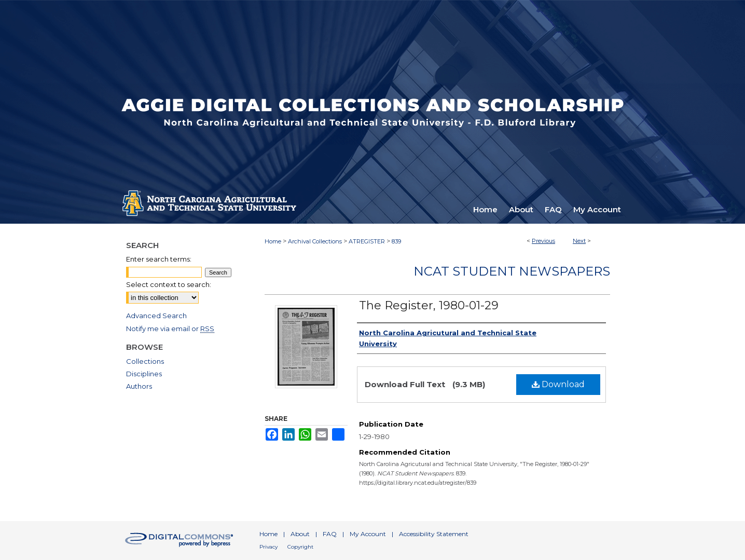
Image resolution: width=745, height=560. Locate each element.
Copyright (300, 547)
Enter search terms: (159, 259)
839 (396, 241)
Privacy (268, 547)
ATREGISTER (367, 241)
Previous (543, 241)
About (300, 534)
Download (558, 384)
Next (579, 241)
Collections (145, 361)
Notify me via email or (170, 329)
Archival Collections (315, 241)
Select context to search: (169, 284)
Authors (139, 386)
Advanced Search (156, 316)
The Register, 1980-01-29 (429, 305)
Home (273, 241)
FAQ (330, 534)
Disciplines (144, 374)
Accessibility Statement (434, 534)
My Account (368, 534)
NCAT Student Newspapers (512, 271)
